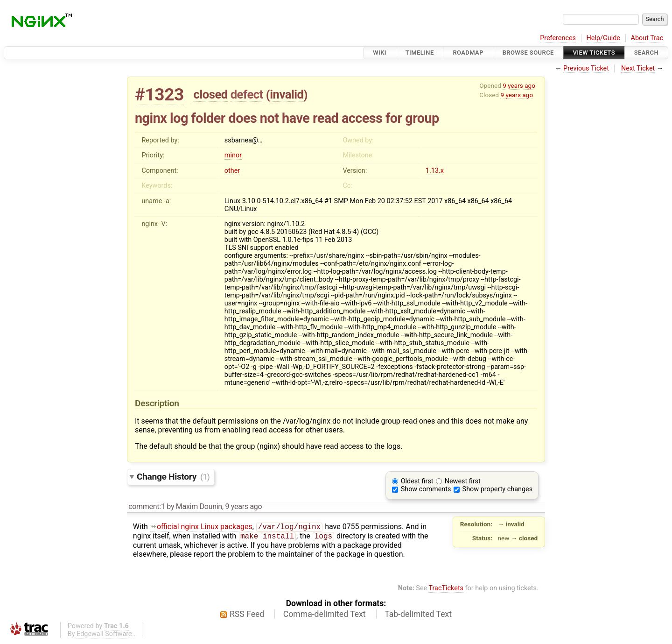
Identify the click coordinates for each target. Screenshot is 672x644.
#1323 (159, 95)
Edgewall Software (104, 636)
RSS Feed (247, 616)
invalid (287, 94)
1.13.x (435, 171)
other (232, 171)
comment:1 (147, 506)
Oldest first (417, 481)
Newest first (463, 481)
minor (233, 155)
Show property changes (497, 489)
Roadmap (468, 53)
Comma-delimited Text (325, 616)
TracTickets (446, 590)
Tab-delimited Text (418, 616)
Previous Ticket (586, 68)
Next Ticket (638, 68)
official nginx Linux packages (201, 527)
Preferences (558, 38)
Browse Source (528, 53)
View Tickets (594, 53)
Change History (173, 477)
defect (247, 94)
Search (646, 53)
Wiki (380, 53)
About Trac (647, 38)
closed (211, 94)
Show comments (426, 489)
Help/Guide (603, 38)
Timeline (420, 53)
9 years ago (519, 85)
